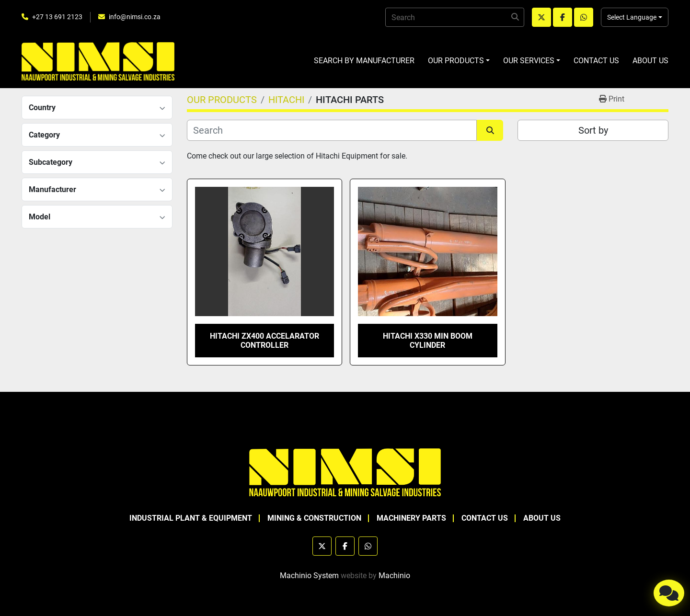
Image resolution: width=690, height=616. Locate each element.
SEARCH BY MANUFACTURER (364, 61)
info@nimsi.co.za (135, 17)
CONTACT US (596, 61)
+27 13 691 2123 (57, 17)
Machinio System (309, 576)
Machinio (394, 576)
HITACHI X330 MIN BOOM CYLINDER (428, 341)
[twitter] (541, 17)
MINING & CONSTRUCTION (314, 518)
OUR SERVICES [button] (529, 61)
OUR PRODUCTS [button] (456, 61)
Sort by (593, 130)
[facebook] (563, 17)
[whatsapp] (584, 17)
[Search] (455, 17)
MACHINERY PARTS (411, 518)
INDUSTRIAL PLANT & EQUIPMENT (191, 518)
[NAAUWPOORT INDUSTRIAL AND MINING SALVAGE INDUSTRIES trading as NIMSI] (345, 472)
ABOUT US (650, 61)
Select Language (632, 17)
